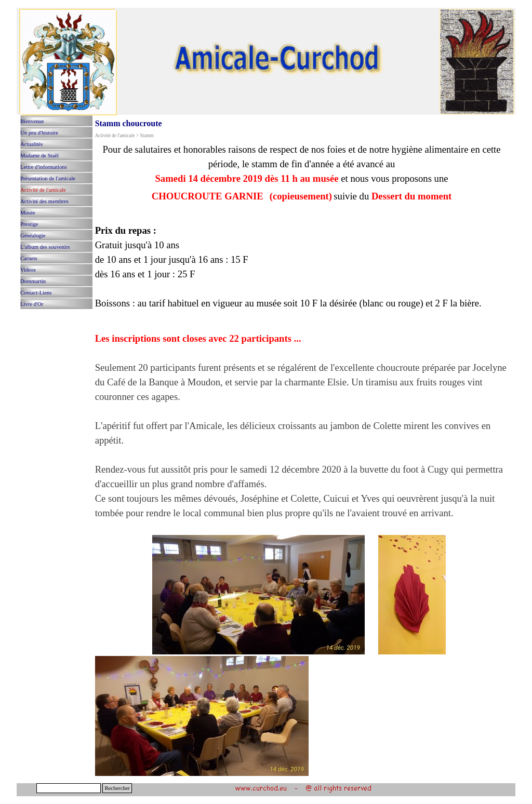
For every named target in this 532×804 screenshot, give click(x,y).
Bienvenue (32, 121)
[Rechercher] (69, 788)
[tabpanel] (302, 460)
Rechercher (117, 788)
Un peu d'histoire (39, 133)
